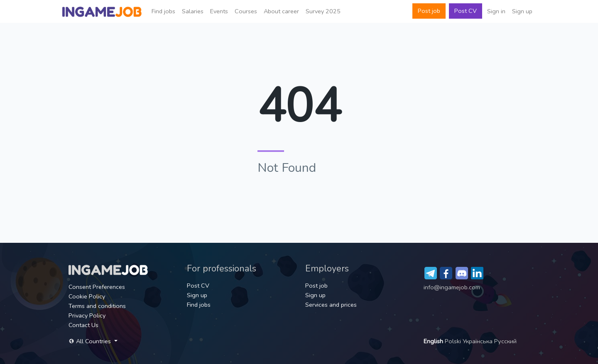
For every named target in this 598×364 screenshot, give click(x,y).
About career (281, 11)
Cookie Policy (87, 296)
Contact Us (83, 325)
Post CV (466, 11)
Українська (478, 341)
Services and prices (331, 305)
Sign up (522, 11)
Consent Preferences (97, 287)
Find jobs (163, 11)
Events (219, 11)
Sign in (496, 11)
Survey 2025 (323, 11)
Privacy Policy (87, 315)
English (434, 341)
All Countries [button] (91, 341)
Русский (505, 341)
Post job (429, 11)
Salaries (193, 11)
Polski (454, 341)
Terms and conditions (97, 306)
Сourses (246, 11)
